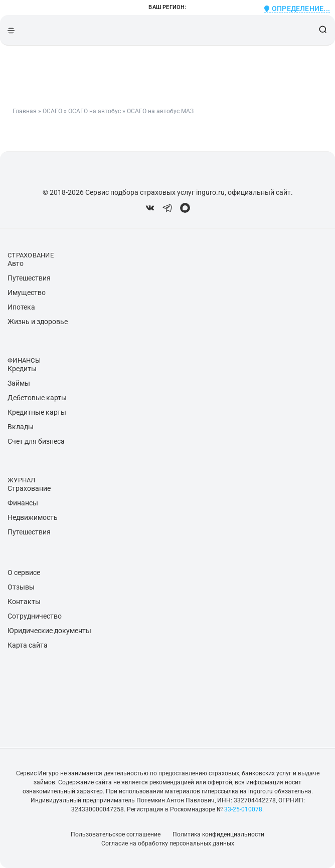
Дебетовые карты (37, 398)
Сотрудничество (35, 616)
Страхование (29, 488)
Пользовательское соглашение (116, 834)
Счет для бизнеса (36, 441)
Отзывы (21, 587)
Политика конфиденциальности (218, 834)
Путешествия (29, 278)
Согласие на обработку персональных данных (168, 843)
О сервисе (24, 572)
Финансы (23, 503)
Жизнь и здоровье (38, 322)
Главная (25, 111)
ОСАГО (52, 111)
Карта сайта (28, 645)
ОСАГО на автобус (95, 111)
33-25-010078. (243, 809)
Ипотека (21, 307)
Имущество (27, 293)
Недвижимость (33, 517)
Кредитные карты (37, 412)
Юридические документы (49, 631)
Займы (19, 383)
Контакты (24, 602)
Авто (16, 263)
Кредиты (22, 369)
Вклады (21, 427)
